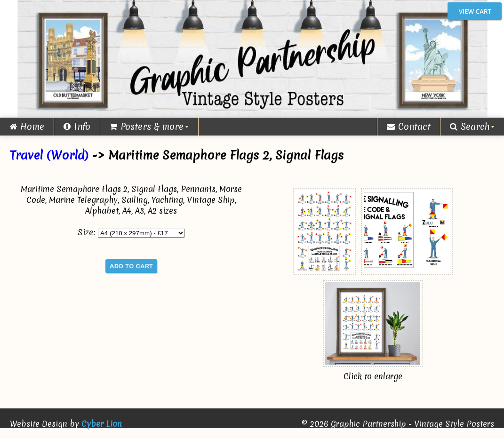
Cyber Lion (102, 424)
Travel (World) (49, 155)
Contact (409, 127)
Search (470, 127)
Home (27, 127)
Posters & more (147, 127)
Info (77, 127)
